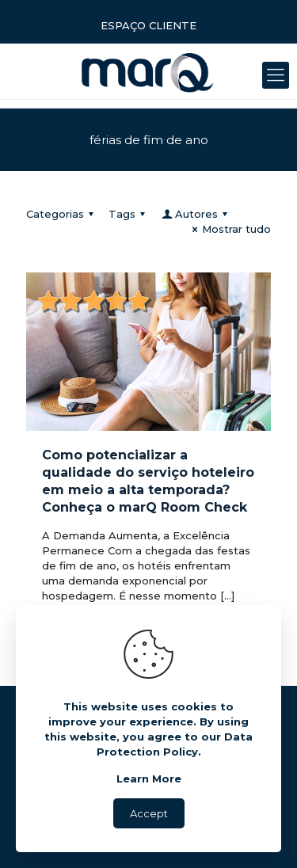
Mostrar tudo (229, 229)
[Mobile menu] (276, 75)
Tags (129, 214)
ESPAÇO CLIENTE (148, 25)
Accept (149, 813)
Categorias (62, 214)
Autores (196, 214)
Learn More (149, 779)
